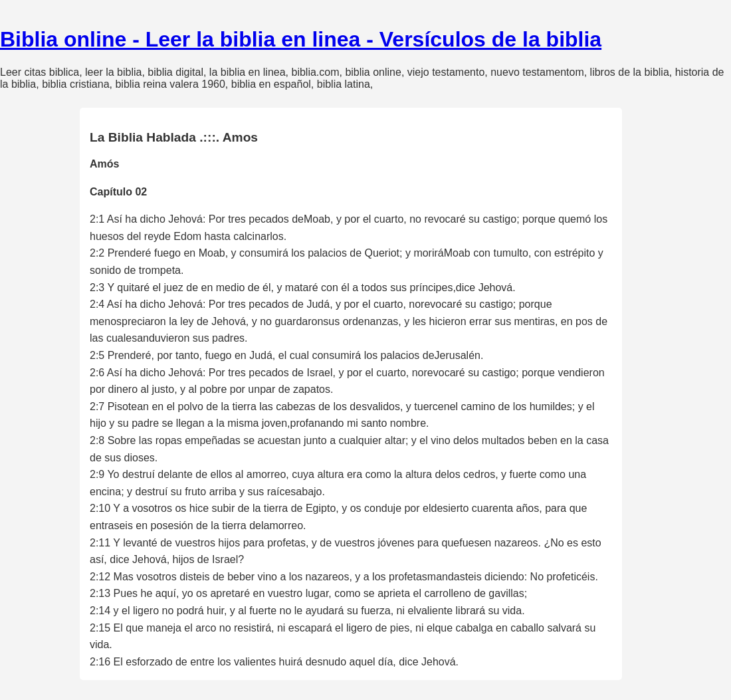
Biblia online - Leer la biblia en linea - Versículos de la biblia (301, 39)
